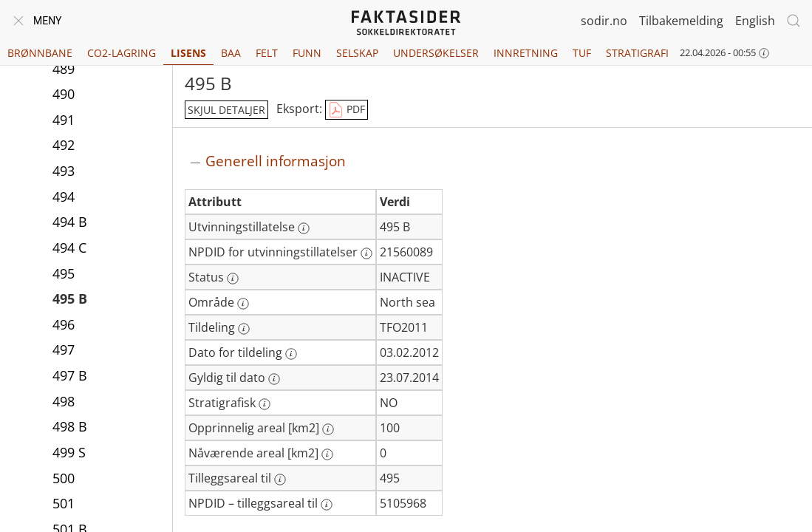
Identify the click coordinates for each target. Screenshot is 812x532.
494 (64, 197)
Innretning (526, 53)
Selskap (357, 53)
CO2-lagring (122, 53)
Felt (267, 53)
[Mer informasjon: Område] (243, 304)
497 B (70, 375)
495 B (70, 299)
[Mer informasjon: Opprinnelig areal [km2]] (328, 429)
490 (64, 94)
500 (64, 478)
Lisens (188, 53)
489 (64, 69)
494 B (70, 222)
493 (64, 171)
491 (64, 120)
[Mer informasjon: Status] (233, 279)
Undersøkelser (436, 53)
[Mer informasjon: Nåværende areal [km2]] (327, 454)
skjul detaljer (226, 110)
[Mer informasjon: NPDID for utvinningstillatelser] (366, 253)
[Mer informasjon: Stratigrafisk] (265, 404)
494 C (69, 248)
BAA (231, 53)
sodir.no (604, 21)
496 (64, 324)
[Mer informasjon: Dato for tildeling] (291, 354)
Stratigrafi (637, 53)
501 (64, 503)
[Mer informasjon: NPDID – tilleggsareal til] (327, 505)
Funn (307, 53)
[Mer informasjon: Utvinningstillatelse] (304, 228)
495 (64, 273)
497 (64, 349)
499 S (69, 452)
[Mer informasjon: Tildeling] (244, 329)
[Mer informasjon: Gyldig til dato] (274, 379)
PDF (347, 110)
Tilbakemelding (681, 21)
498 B (70, 426)
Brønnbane (40, 53)
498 (64, 401)
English (755, 21)
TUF (582, 53)
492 (64, 145)
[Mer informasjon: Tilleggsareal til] (280, 480)
